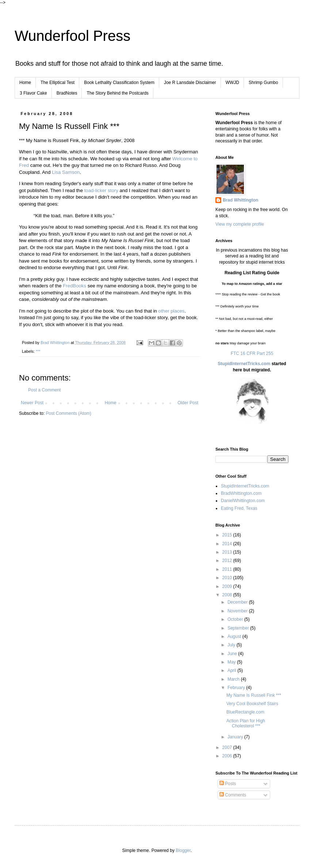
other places (172, 311)
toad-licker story (101, 190)
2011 (228, 569)
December (238, 602)
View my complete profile (240, 224)
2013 (228, 552)
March (234, 679)
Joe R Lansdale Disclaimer (190, 83)
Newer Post (32, 403)
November (238, 611)
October (236, 619)
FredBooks (74, 286)
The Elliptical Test (58, 83)
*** (38, 351)
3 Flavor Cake (33, 93)
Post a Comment (44, 390)
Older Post (188, 403)
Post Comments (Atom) (68, 413)
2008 (228, 595)
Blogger (183, 850)
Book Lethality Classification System (119, 83)
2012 (228, 561)
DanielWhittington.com (243, 501)
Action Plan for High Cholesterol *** (246, 723)
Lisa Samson (66, 172)
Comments (233, 795)
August (235, 636)
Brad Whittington (240, 200)
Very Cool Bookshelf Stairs (252, 704)
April (232, 670)
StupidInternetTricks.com (244, 364)
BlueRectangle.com (245, 712)
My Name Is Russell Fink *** (254, 695)
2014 (228, 544)
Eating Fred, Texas (239, 508)
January (236, 737)
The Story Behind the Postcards (117, 93)
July (232, 645)
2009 (228, 586)
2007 (228, 747)
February (237, 688)
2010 (228, 578)
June (233, 654)
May (232, 662)
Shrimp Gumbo (263, 83)
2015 (228, 535)
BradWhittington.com (241, 493)
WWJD (232, 83)
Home (25, 83)
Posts (228, 784)
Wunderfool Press (72, 36)
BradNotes (67, 93)
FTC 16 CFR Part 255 (252, 353)
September (239, 628)
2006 (228, 756)
